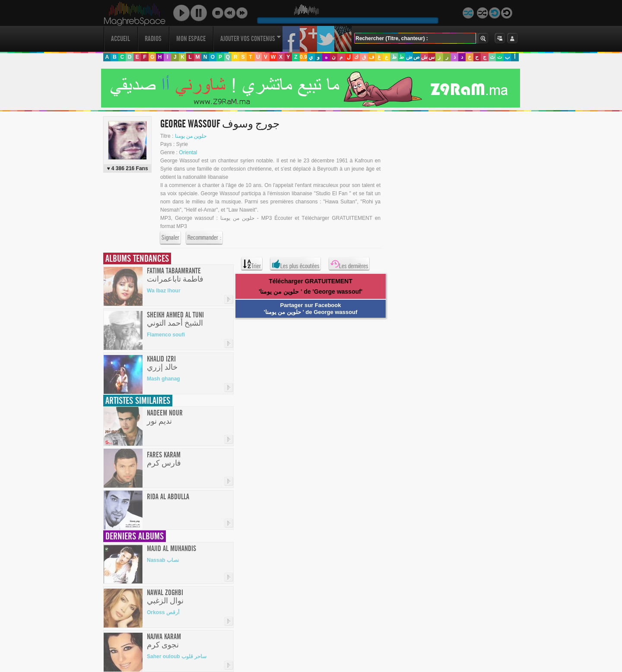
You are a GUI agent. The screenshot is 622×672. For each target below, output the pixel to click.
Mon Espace (191, 39)
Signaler (170, 238)
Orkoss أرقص (163, 612)
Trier (252, 264)
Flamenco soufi (166, 335)
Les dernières (349, 264)
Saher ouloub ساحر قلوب (177, 656)
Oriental (188, 152)
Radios (153, 39)
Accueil (121, 39)
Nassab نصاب (163, 560)
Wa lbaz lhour (164, 291)
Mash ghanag (163, 379)
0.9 (303, 57)
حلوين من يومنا (191, 136)
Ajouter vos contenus (251, 39)
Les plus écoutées (295, 264)
